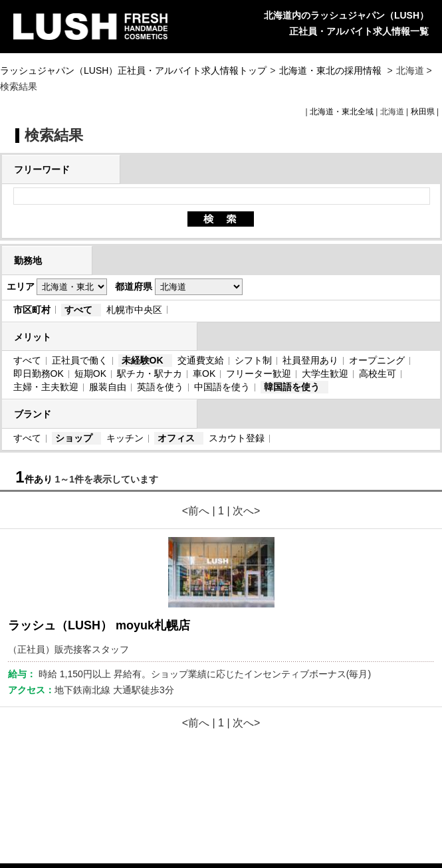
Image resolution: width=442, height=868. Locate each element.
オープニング (377, 360)
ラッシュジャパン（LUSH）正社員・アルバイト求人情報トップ (133, 70)
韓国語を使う (292, 387)
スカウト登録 (237, 438)
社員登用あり (310, 360)
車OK (204, 374)
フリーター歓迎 (259, 374)
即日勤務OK (39, 374)
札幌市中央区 (134, 310)
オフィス (176, 438)
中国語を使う (222, 387)
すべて (78, 310)
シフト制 (253, 360)
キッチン (125, 438)
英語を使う (160, 387)
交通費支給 (201, 360)
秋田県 (423, 112)
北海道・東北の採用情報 (332, 70)
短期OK (90, 374)
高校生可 (378, 374)
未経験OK (143, 360)
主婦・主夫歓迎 (46, 387)
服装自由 (108, 387)
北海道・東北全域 (342, 112)
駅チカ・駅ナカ (150, 374)
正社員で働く (80, 360)
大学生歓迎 (325, 374)
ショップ (74, 438)
